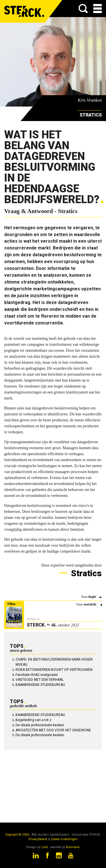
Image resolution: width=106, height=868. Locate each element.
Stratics (85, 573)
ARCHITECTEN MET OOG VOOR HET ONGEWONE (53, 730)
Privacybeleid (38, 839)
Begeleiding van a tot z (33, 720)
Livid (45, 847)
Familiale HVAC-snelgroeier (37, 675)
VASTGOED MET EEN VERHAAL (40, 680)
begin (92, 597)
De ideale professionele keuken (40, 725)
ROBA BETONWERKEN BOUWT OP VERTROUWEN (54, 670)
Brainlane (73, 847)
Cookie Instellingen (64, 839)
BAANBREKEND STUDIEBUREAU (40, 685)
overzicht (90, 604)
